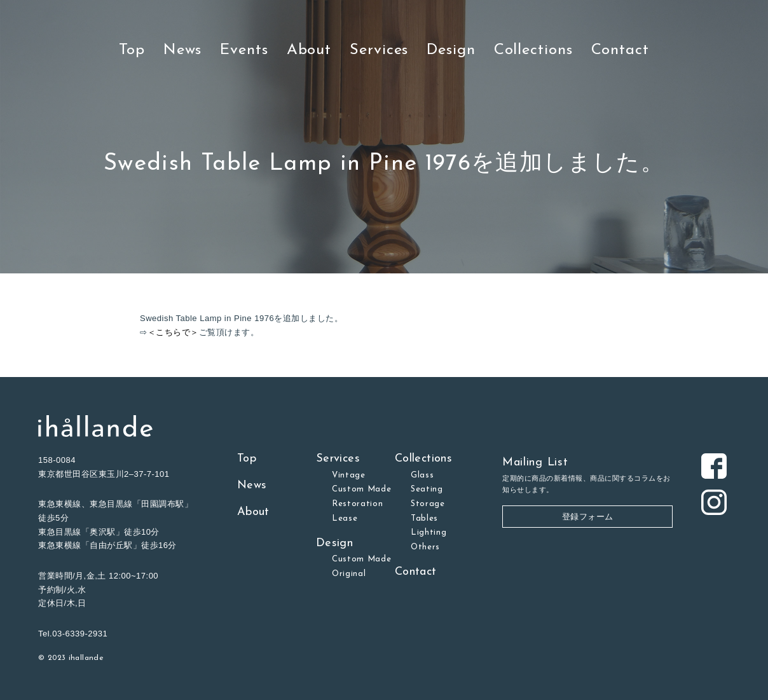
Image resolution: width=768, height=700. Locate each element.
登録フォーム (588, 517)
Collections (533, 50)
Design (451, 50)
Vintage (349, 475)
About (309, 50)
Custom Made (362, 489)
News (183, 50)
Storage (428, 504)
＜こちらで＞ (173, 332)
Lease (345, 518)
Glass (422, 475)
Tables (424, 518)
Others (425, 547)
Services (379, 50)
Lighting (429, 532)
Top (132, 50)
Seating (427, 489)
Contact (620, 50)
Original (349, 574)
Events (244, 50)
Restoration (358, 504)
